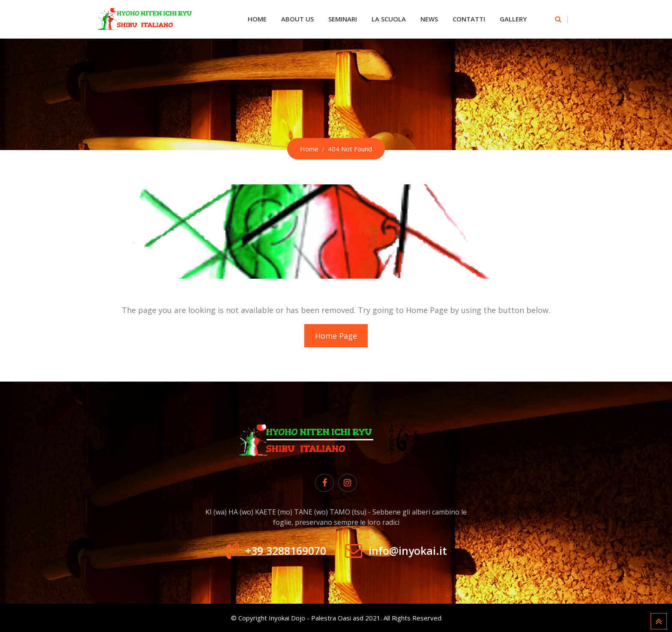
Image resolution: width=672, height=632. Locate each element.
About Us (297, 19)
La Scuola (389, 19)
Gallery (513, 19)
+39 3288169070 (286, 551)
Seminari (343, 19)
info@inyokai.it (408, 551)
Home (257, 19)
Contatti (469, 19)
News (429, 19)
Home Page (336, 336)
